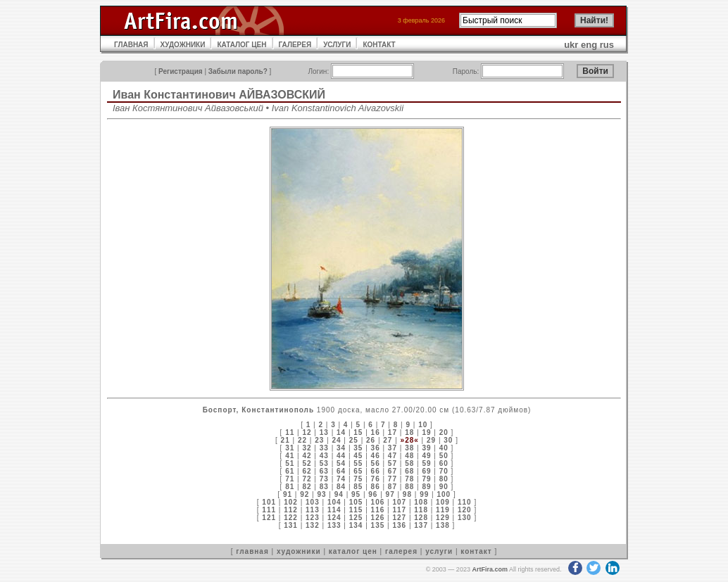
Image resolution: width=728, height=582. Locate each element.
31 (290, 448)
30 (448, 440)
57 (393, 463)
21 (285, 440)
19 (426, 432)
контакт (476, 551)
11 (290, 432)
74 (341, 479)
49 (426, 456)
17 (393, 432)
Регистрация (181, 71)
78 (409, 479)
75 (358, 479)
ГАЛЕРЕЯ (295, 45)
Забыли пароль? (238, 71)
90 (444, 487)
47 (393, 456)
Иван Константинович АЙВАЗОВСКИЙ (219, 95)
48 (409, 456)
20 (444, 432)
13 (324, 432)
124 (334, 518)
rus (607, 45)
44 (341, 456)
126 (378, 518)
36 (376, 448)
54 (341, 463)
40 (444, 448)
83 (324, 487)
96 (373, 494)
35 (358, 448)
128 (421, 518)
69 (426, 471)
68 (409, 471)
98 (407, 494)
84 (341, 487)
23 (319, 440)
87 (393, 487)
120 (465, 510)
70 (444, 471)
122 (291, 518)
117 (399, 510)
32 (307, 448)
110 (465, 502)
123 (313, 518)
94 (339, 494)
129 (443, 518)
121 (269, 518)
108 (421, 502)
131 (291, 525)
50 (444, 456)
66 (376, 471)
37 (393, 448)
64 (341, 471)
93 (321, 494)
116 (378, 510)
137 (421, 525)
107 (399, 502)
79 (426, 479)
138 (443, 525)
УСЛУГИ (337, 45)
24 (336, 440)
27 (388, 440)
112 (291, 510)
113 (313, 510)
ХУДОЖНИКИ (183, 45)
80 (444, 479)
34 (341, 448)
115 (356, 510)
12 (307, 432)
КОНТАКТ (379, 45)
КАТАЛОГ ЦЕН (241, 45)
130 (465, 518)
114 (334, 510)
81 (290, 487)
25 (354, 440)
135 (378, 525)
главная (252, 551)
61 (290, 471)
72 (307, 479)
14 (341, 432)
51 (290, 463)
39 (426, 448)
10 (423, 425)
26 (371, 440)
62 (307, 471)
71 (290, 479)
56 (376, 463)
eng (589, 45)
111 (269, 510)
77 (393, 479)
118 (421, 510)
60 (444, 463)
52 (307, 463)
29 (431, 440)
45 (358, 456)
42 (307, 456)
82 (307, 487)
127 (399, 518)
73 (324, 479)
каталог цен (353, 551)
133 (334, 525)
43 (324, 456)
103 (313, 502)
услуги (439, 551)
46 (376, 456)
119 (443, 510)
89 (426, 487)
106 (378, 502)
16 (376, 432)
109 (443, 502)
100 (444, 494)
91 (288, 494)
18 (409, 432)
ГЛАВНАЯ (131, 45)
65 (358, 471)
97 (390, 494)
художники (299, 551)
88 (409, 487)
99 (424, 494)
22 (302, 440)
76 (376, 479)
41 (290, 456)
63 (324, 471)
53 (324, 463)
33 (324, 448)
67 (393, 471)
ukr (571, 45)
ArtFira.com (490, 569)
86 (376, 487)
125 (356, 518)
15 (358, 432)
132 (313, 525)
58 (409, 463)
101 (269, 502)
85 (358, 487)
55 (358, 463)
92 (305, 494)
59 (426, 463)
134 (356, 525)
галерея (401, 551)
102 (291, 502)
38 (409, 448)
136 (399, 525)
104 (334, 502)
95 (356, 494)
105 (356, 502)
